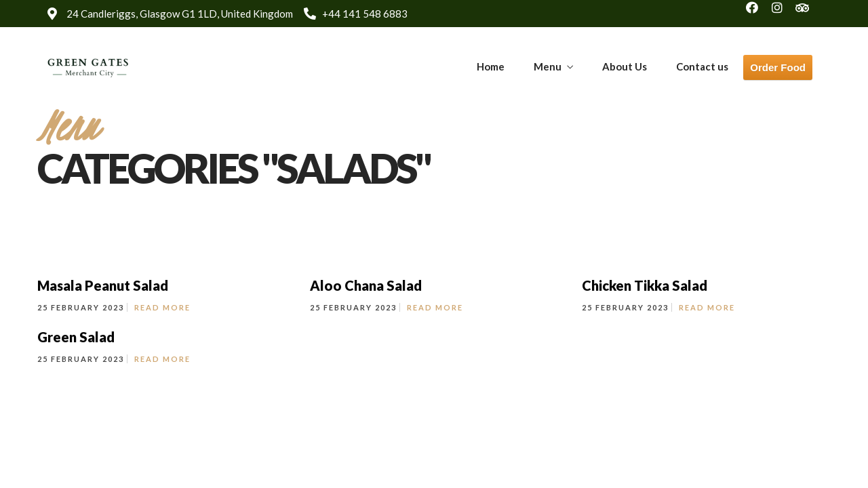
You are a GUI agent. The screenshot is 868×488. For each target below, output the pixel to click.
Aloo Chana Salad (366, 285)
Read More (162, 307)
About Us (625, 66)
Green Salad (76, 337)
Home (491, 66)
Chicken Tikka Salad (645, 285)
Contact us (702, 66)
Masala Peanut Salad (103, 285)
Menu (548, 66)
